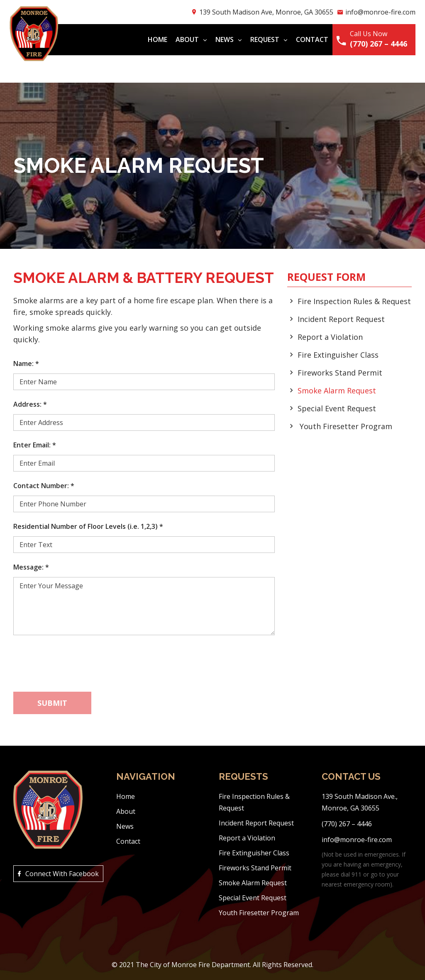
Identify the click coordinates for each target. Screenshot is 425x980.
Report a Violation (330, 337)
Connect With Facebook (61, 871)
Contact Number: (44, 486)
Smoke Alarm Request (337, 391)
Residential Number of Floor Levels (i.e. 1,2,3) (88, 526)
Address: (30, 404)
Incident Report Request (341, 319)
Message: (31, 567)
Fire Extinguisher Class (338, 355)
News (225, 39)
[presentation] (76, 660)
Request (265, 39)
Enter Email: (35, 445)
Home (154, 39)
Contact (308, 39)
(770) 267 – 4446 (375, 44)
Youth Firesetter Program (346, 426)
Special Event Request (337, 408)
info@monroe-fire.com (377, 12)
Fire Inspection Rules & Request (354, 301)
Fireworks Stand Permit (340, 373)
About (188, 39)
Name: (26, 364)
